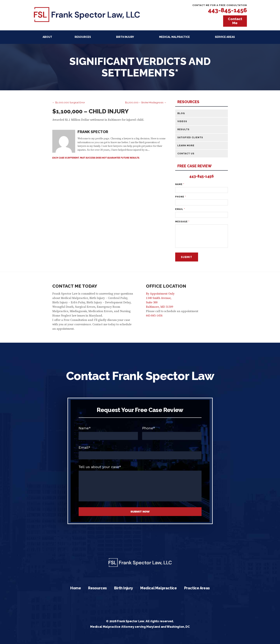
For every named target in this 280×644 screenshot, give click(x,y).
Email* (84, 447)
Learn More (186, 146)
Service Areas (225, 37)
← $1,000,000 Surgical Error (69, 102)
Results (183, 129)
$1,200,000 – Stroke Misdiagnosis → (146, 102)
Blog (181, 113)
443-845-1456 (227, 10)
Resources (83, 37)
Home (76, 588)
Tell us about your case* (100, 467)
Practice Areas (197, 588)
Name (180, 184)
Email (180, 209)
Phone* (149, 428)
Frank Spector (93, 132)
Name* (85, 428)
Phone (181, 197)
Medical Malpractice (174, 37)
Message (182, 222)
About (47, 37)
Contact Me (235, 21)
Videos (182, 121)
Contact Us (186, 154)
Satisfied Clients (190, 138)
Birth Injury (125, 37)
